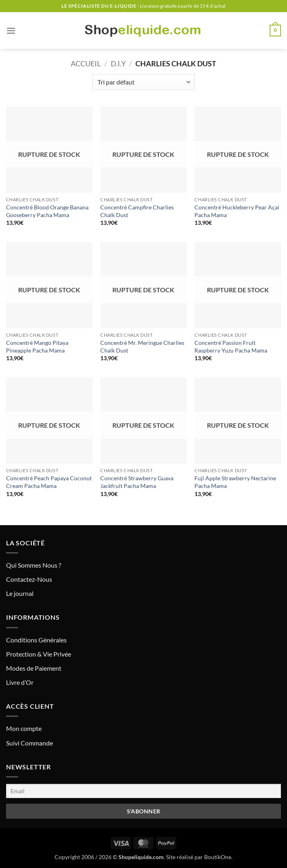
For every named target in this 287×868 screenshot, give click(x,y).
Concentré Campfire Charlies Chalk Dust (137, 211)
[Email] (143, 791)
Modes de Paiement (34, 668)
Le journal (20, 593)
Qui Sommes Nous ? (34, 565)
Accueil (86, 63)
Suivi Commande (30, 743)
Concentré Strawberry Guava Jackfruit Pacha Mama (137, 482)
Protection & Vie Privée (39, 654)
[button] (11, 31)
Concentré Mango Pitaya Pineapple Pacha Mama (37, 346)
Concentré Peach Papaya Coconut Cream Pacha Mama (49, 482)
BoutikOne (218, 857)
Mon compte (24, 728)
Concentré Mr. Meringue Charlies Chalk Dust (142, 346)
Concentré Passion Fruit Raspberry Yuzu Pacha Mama (231, 346)
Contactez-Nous (29, 579)
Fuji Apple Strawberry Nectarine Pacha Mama (235, 482)
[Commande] (143, 82)
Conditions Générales (36, 640)
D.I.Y (118, 63)
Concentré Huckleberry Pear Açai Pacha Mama (237, 211)
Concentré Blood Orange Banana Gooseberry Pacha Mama (47, 211)
